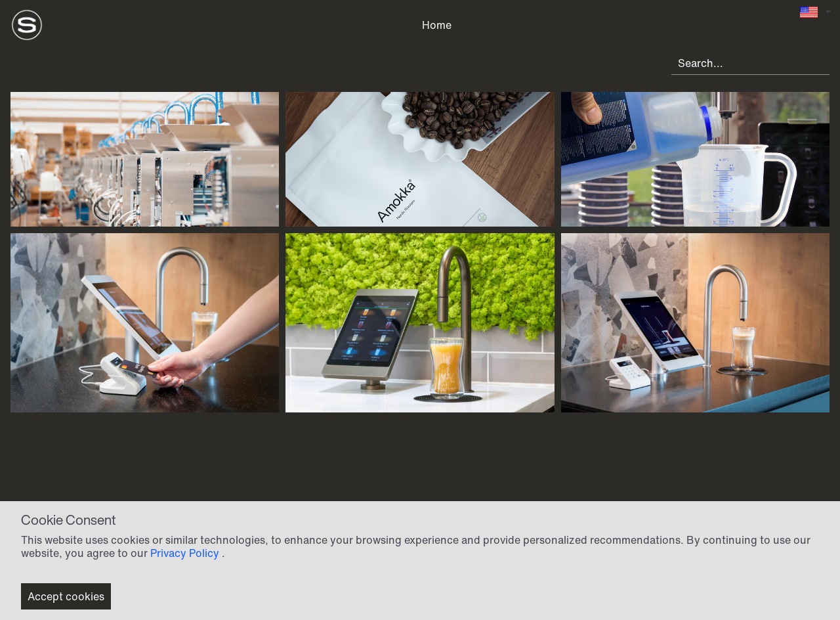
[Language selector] (815, 12)
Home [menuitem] (437, 25)
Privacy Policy (185, 553)
